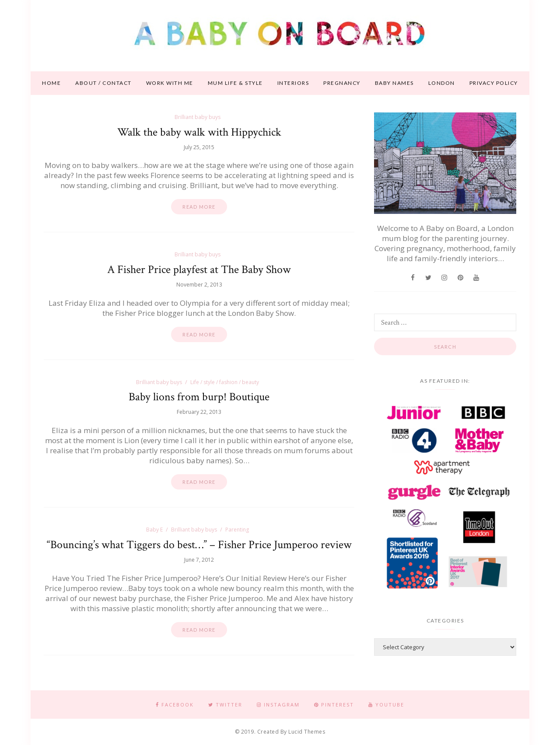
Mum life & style (235, 83)
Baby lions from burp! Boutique (199, 397)
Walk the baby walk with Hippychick (199, 132)
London (442, 83)
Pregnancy (342, 83)
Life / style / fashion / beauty (225, 382)
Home (51, 83)
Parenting (237, 530)
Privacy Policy (494, 83)
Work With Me (170, 83)
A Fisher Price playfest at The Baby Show (199, 269)
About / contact (103, 83)
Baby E (154, 530)
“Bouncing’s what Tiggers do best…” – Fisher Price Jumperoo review (199, 545)
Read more (199, 207)
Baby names (394, 83)
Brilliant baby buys (198, 117)
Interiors (293, 83)
